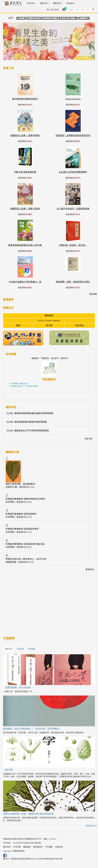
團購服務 (49, 316)
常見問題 (17, 847)
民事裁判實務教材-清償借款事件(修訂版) (25, 544)
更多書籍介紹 (91, 826)
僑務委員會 (11, 562)
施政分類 (45, 3)
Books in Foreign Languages (49, 320)
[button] (10, 42)
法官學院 (10, 502)
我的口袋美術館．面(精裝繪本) (20, 484)
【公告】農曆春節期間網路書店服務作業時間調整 (29, 413)
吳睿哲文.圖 (11, 487)
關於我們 (7, 847)
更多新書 (93, 294)
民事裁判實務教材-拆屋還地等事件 (22, 529)
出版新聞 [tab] (20, 649)
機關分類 (58, 3)
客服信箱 (59, 847)
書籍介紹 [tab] (9, 649)
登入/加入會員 (53, 10)
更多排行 (90, 570)
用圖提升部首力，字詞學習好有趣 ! (25, 386)
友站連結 (71, 3)
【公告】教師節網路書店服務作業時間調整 (26, 422)
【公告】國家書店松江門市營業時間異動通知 (27, 431)
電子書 (49, 325)
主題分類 (31, 3)
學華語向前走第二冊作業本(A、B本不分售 (26, 559)
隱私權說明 (38, 847)
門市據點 (49, 847)
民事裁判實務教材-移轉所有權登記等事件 (26, 499)
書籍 (18, 325)
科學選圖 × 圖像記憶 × (20, 384)
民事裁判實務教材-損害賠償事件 (21, 514)
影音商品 (80, 325)
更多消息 (89, 439)
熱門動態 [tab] (32, 649)
